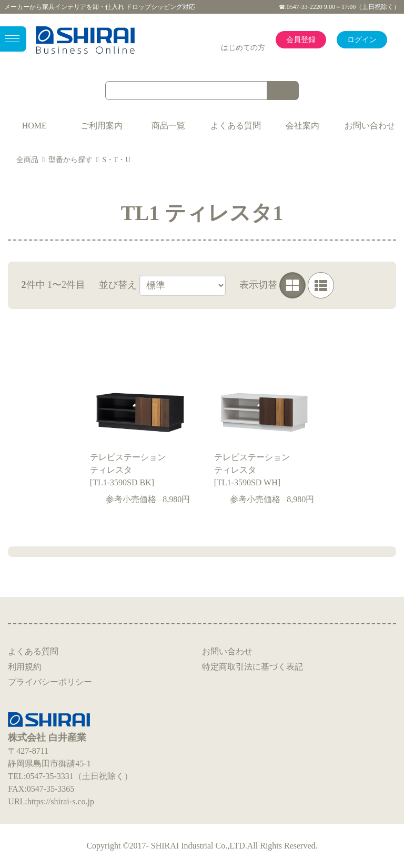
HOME (34, 126)
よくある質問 (236, 126)
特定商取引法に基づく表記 (252, 667)
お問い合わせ (370, 126)
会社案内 (302, 126)
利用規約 (25, 667)
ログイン (362, 40)
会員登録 (301, 40)
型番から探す (70, 160)
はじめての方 (243, 48)
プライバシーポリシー (50, 682)
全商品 (27, 160)
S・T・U (116, 160)
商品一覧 (168, 126)
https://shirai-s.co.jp (61, 801)
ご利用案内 (102, 126)
